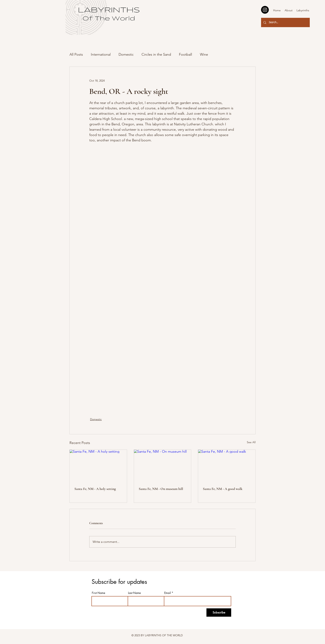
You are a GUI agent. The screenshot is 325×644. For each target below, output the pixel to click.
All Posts (76, 54)
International (101, 54)
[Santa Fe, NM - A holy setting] (98, 466)
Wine (204, 54)
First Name (98, 593)
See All (251, 442)
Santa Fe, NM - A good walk (223, 489)
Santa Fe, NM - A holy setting (95, 489)
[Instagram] (265, 10)
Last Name (134, 593)
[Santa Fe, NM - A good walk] (227, 466)
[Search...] (285, 22)
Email (168, 593)
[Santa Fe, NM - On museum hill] (163, 466)
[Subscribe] (219, 613)
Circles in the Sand (156, 54)
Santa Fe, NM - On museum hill (161, 489)
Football (185, 54)
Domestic (126, 54)
